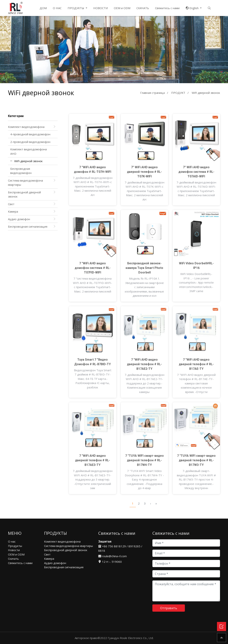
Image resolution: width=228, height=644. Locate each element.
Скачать (13, 559)
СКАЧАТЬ (143, 8)
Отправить (169, 608)
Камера (13, 211)
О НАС (57, 8)
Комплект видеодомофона (26, 127)
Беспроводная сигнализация (28, 226)
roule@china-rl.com (112, 556)
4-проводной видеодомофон (30, 134)
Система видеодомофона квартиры (25, 183)
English (192, 8)
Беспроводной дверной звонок (24, 194)
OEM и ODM (122, 8)
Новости (14, 550)
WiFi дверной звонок (28, 161)
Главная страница (152, 93)
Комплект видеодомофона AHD (28, 151)
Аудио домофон (19, 219)
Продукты (15, 546)
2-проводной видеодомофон (30, 142)
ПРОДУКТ (178, 93)
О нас (12, 541)
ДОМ (43, 8)
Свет (11, 204)
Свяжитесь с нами (167, 8)
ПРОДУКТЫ (76, 8)
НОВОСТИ (101, 8)
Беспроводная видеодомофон (21, 171)
